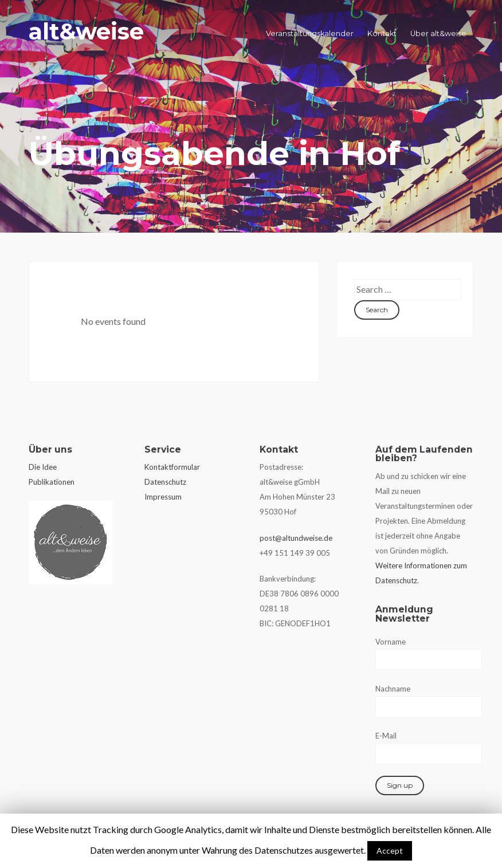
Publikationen (52, 482)
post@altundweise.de (296, 538)
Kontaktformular (172, 467)
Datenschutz (165, 482)
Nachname (393, 689)
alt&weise (86, 31)
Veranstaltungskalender (310, 34)
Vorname (391, 642)
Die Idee (43, 467)
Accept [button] (390, 851)
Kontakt (382, 34)
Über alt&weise (438, 34)
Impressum (163, 497)
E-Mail (386, 736)
